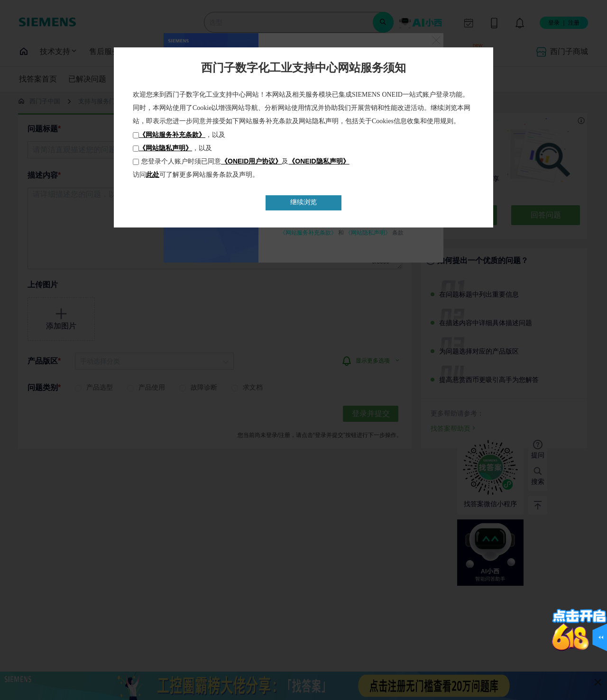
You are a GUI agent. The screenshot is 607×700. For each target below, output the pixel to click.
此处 (153, 174)
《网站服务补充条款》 (172, 135)
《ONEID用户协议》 (251, 161)
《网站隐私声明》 (166, 148)
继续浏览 (303, 202)
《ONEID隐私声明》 (319, 161)
